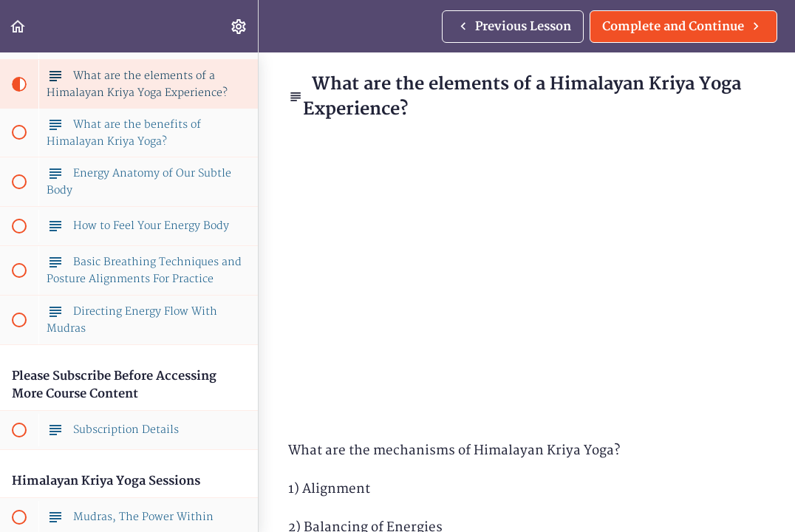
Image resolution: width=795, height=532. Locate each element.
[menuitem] (239, 26)
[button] (18, 26)
